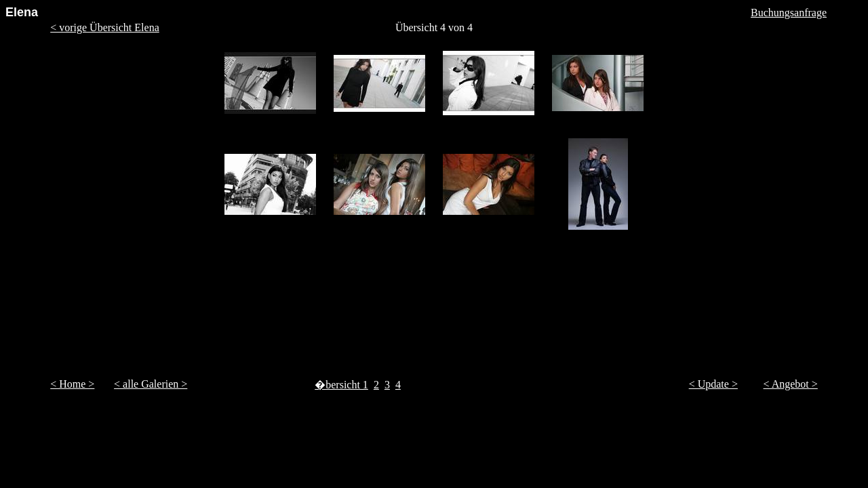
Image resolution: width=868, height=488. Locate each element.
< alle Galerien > (151, 384)
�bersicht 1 (341, 385)
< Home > (72, 384)
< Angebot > (791, 384)
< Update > (713, 384)
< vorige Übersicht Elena (105, 27)
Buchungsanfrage (789, 13)
